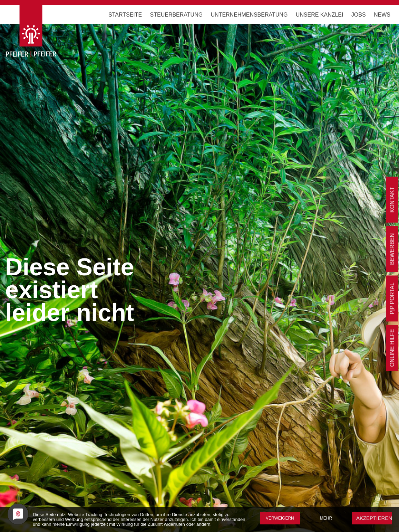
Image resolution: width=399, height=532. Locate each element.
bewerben (392, 249)
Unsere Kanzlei (320, 15)
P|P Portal (392, 298)
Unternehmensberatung (249, 15)
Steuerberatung (177, 15)
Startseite (125, 15)
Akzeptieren (374, 518)
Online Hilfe (392, 348)
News (382, 15)
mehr (326, 518)
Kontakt (392, 200)
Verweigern (280, 518)
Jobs (359, 15)
